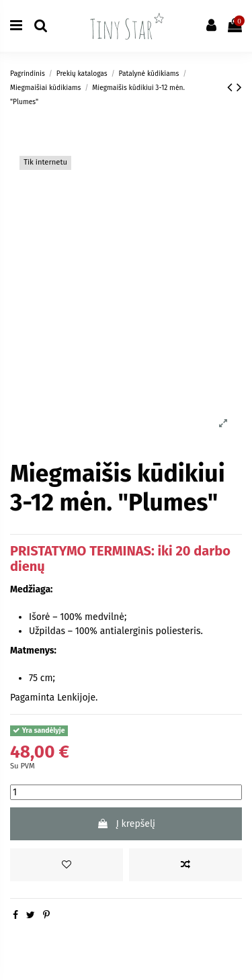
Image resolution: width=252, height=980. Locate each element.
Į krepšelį (126, 824)
